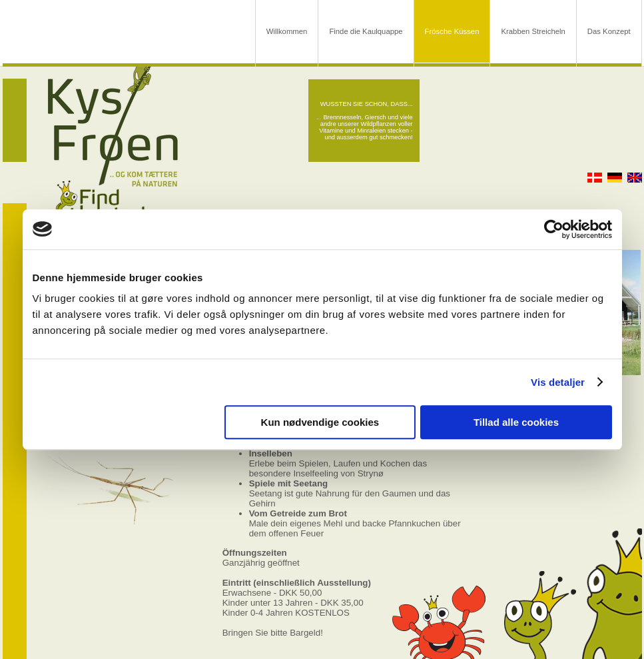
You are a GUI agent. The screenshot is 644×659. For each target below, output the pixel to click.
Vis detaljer (558, 382)
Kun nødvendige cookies (320, 422)
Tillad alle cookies (516, 422)
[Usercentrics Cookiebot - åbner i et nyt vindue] (554, 229)
